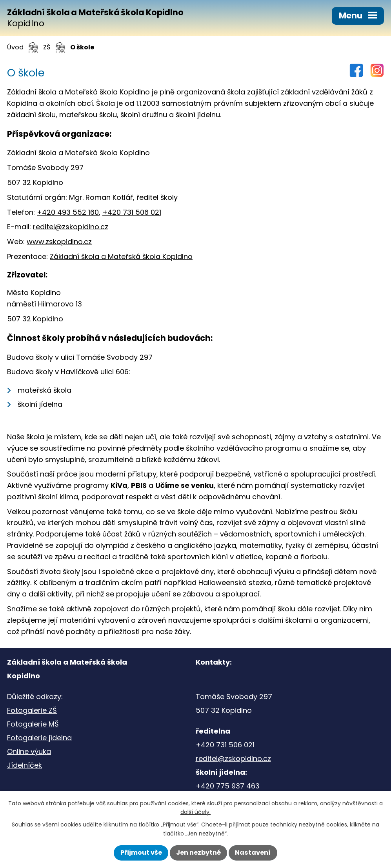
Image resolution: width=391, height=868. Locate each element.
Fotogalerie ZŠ (32, 710)
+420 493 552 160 (68, 212)
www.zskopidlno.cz (59, 242)
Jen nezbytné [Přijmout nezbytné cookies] (198, 853)
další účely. (195, 812)
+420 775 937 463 (228, 786)
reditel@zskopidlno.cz (71, 227)
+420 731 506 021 (132, 212)
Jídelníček (25, 765)
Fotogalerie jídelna (39, 738)
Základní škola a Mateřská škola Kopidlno (121, 256)
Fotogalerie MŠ (33, 724)
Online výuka (29, 751)
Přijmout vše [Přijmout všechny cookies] (141, 853)
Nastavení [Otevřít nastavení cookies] (253, 853)
